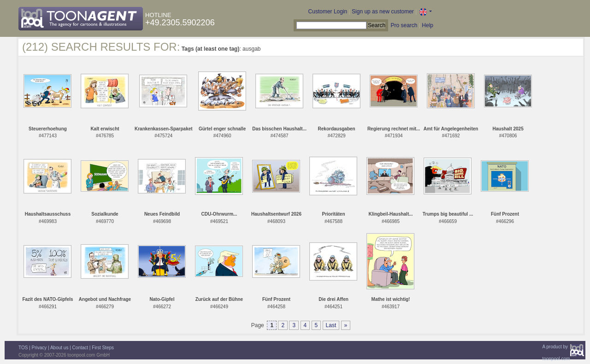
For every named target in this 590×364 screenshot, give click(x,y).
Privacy (39, 348)
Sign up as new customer (383, 12)
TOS (23, 348)
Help (428, 25)
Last (331, 325)
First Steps (103, 348)
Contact (80, 348)
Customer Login (328, 12)
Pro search (404, 25)
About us (59, 348)
